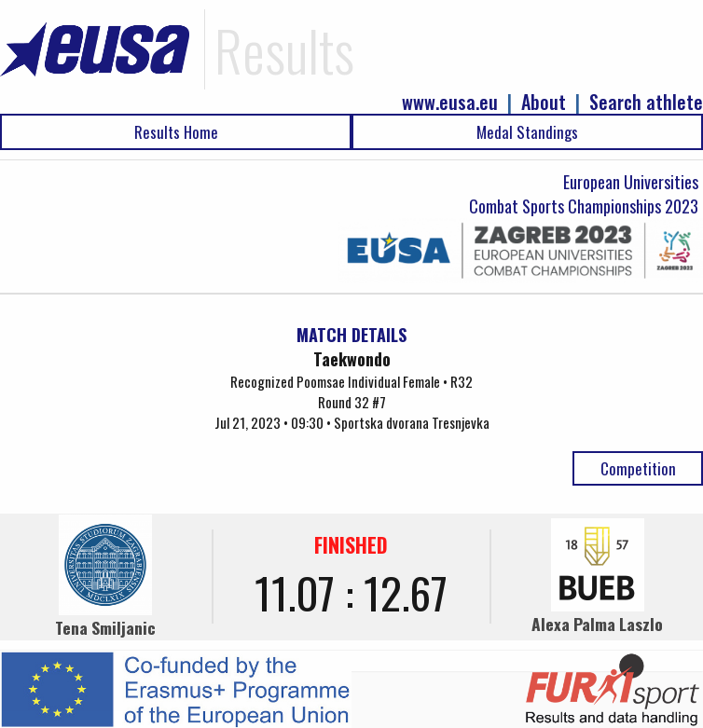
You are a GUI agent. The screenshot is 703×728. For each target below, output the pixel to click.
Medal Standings (527, 132)
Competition (638, 468)
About (544, 102)
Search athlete (646, 102)
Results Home (176, 132)
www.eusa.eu (450, 102)
